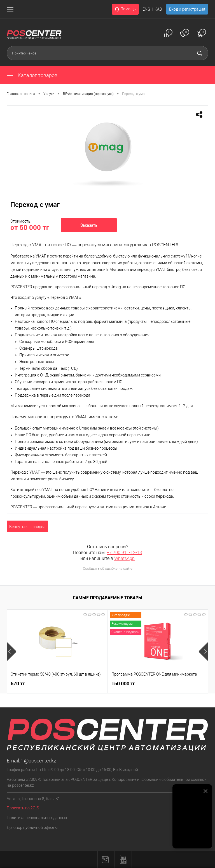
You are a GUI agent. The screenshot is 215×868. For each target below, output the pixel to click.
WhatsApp (124, 558)
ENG (146, 9)
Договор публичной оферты (32, 828)
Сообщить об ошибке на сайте (108, 568)
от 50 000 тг (30, 227)
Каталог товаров (32, 75)
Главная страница (21, 94)
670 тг (18, 684)
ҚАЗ (158, 9)
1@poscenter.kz (39, 761)
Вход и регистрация (187, 9)
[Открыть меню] (11, 9)
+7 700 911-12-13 (124, 553)
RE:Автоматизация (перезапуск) (88, 94)
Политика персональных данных (37, 818)
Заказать (89, 225)
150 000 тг (123, 684)
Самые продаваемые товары (107, 598)
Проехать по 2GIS (23, 808)
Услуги (49, 94)
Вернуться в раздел (27, 527)
